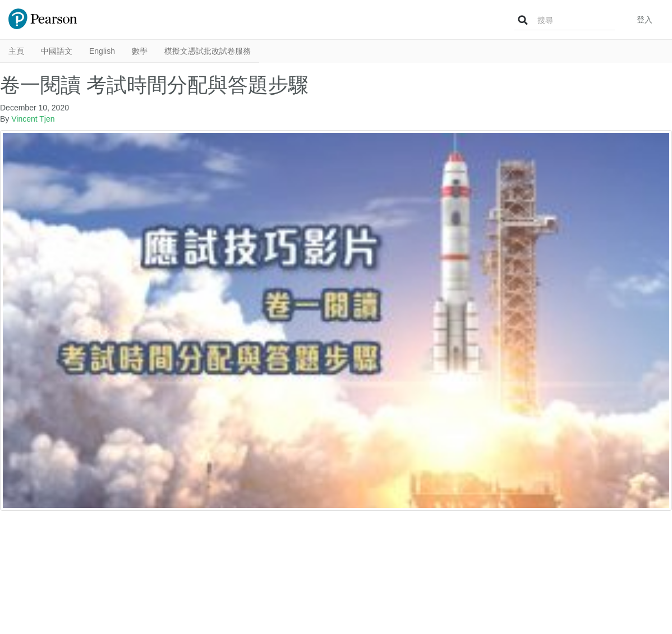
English (102, 51)
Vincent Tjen (33, 119)
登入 (645, 20)
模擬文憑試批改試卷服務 (208, 51)
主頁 (16, 51)
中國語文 (57, 51)
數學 (140, 51)
